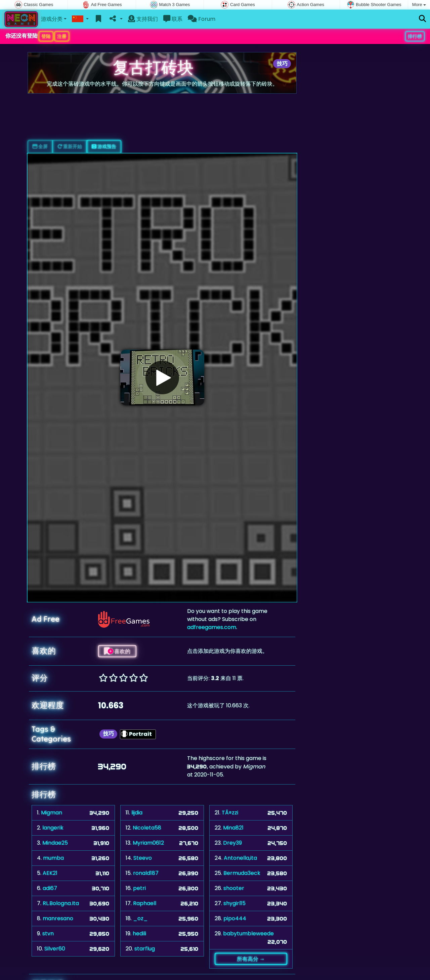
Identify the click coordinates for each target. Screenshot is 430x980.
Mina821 (233, 828)
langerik (53, 828)
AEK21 (50, 873)
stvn (48, 933)
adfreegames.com (212, 627)
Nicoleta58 (147, 828)
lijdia (137, 813)
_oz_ (140, 918)
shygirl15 (234, 903)
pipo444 (235, 918)
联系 (173, 19)
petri (139, 888)
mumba (53, 858)
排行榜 (415, 36)
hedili (139, 933)
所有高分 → (251, 959)
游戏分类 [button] (52, 19)
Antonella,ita (240, 858)
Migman (52, 813)
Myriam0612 (148, 843)
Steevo (143, 858)
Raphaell (145, 903)
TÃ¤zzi (230, 813)
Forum (202, 19)
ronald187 (146, 873)
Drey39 (232, 843)
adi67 (50, 888)
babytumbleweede (248, 933)
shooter (234, 888)
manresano (58, 918)
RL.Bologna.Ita (61, 903)
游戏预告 (104, 146)
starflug (145, 949)
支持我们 (143, 19)
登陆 (46, 36)
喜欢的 (117, 651)
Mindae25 (55, 843)
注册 (62, 36)
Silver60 (55, 949)
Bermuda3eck (242, 873)
